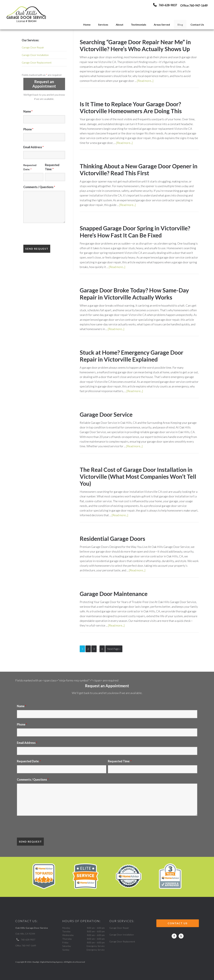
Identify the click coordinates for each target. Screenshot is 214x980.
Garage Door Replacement (37, 62)
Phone (28, 129)
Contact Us (178, 923)
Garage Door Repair (33, 47)
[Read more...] (146, 81)
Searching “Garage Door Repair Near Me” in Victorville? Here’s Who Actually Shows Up (135, 45)
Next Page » (114, 648)
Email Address (33, 147)
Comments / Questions (39, 187)
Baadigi (36, 961)
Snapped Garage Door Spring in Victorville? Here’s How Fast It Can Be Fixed (135, 232)
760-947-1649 (198, 5)
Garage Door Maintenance (114, 593)
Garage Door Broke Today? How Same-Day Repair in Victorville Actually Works (134, 294)
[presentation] (48, 234)
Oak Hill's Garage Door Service (26, 15)
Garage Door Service (106, 414)
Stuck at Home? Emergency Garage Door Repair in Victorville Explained (131, 356)
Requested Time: (120, 761)
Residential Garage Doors (112, 538)
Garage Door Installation (35, 55)
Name (28, 111)
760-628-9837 (28, 939)
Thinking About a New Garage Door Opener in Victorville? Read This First (139, 170)
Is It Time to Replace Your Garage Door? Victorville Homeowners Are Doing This (131, 107)
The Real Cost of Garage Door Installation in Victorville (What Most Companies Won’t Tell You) (138, 476)
